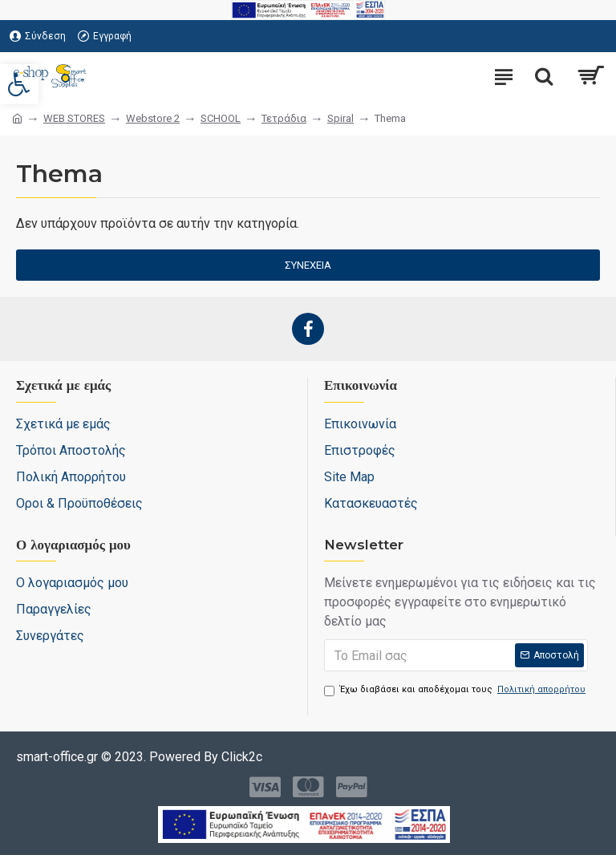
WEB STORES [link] (74, 118)
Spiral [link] (340, 118)
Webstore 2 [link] (153, 118)
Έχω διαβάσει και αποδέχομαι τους (456, 690)
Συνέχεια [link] (308, 265)
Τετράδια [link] (284, 118)
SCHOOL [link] (221, 118)
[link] (19, 84)
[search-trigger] (544, 76)
